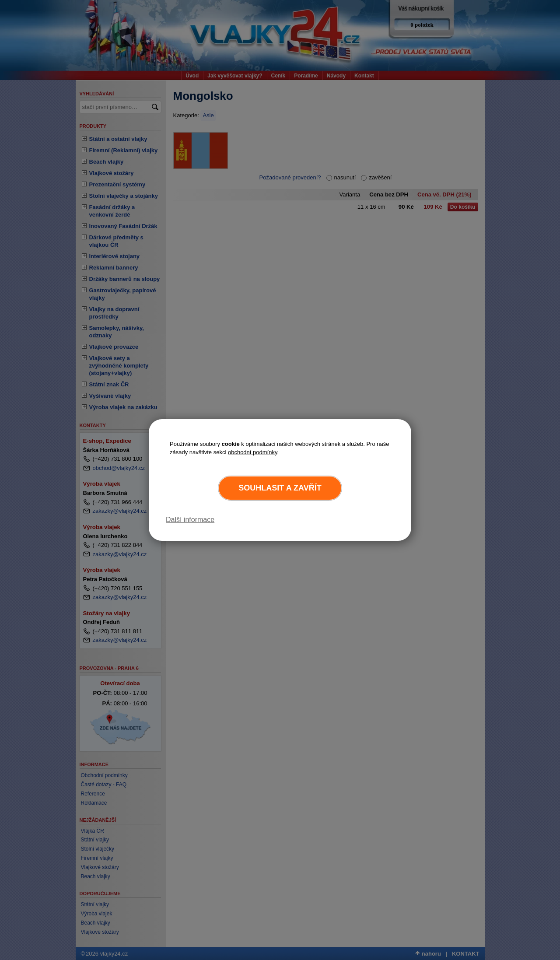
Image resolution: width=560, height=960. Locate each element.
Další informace (190, 520)
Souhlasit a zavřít (280, 488)
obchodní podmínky (253, 452)
